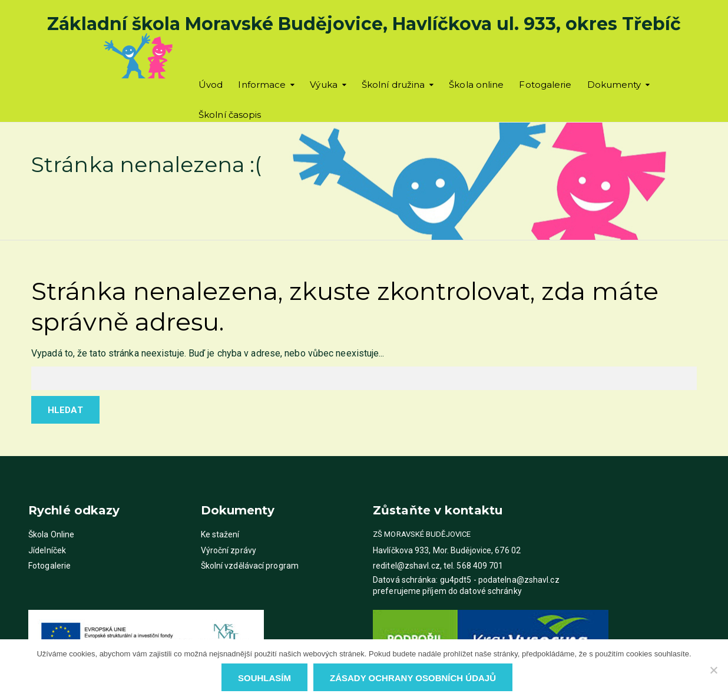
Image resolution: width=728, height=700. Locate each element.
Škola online (476, 85)
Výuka (324, 85)
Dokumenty (614, 85)
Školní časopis (230, 115)
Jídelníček (47, 550)
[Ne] (713, 670)
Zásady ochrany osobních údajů (413, 678)
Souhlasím (264, 678)
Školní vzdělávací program (250, 566)
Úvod (211, 85)
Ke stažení (220, 534)
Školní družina (393, 85)
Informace (262, 85)
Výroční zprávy (229, 550)
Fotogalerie (545, 85)
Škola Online (51, 534)
